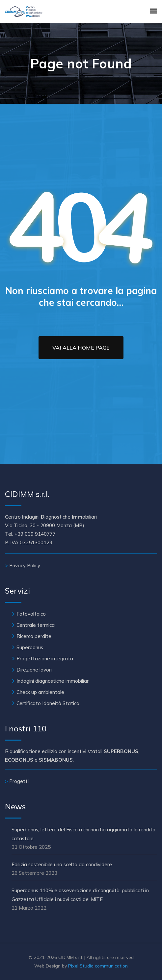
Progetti (19, 781)
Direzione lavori (34, 670)
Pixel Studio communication (98, 966)
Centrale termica (36, 625)
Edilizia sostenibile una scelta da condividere (62, 864)
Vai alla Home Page (81, 348)
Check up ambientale (40, 692)
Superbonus (30, 647)
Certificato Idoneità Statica (48, 703)
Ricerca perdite (34, 636)
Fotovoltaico (31, 614)
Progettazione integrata (45, 659)
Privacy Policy (25, 565)
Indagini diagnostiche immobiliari (53, 681)
